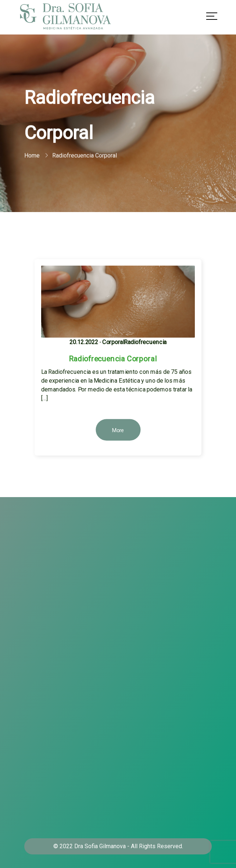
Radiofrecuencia (145, 342)
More (118, 430)
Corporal (113, 342)
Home (32, 156)
